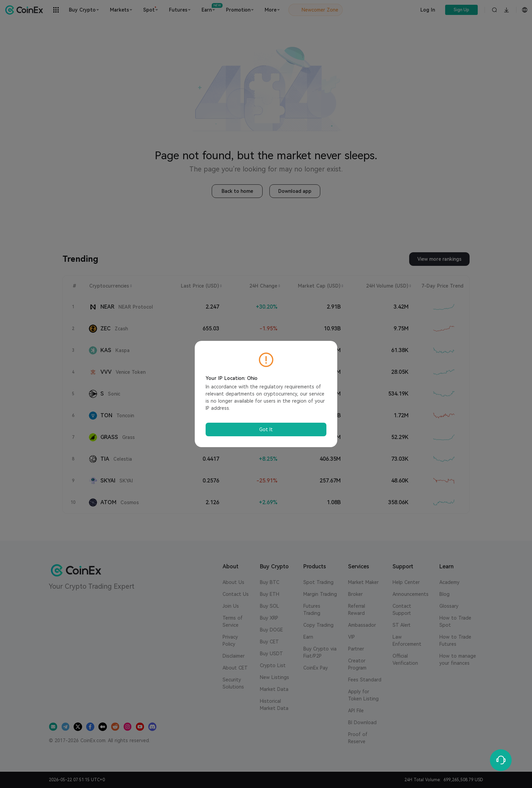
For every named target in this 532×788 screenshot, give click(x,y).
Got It (266, 429)
